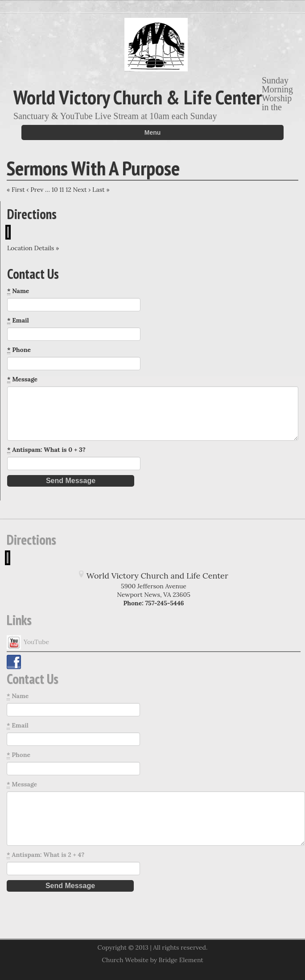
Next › (82, 190)
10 (55, 190)
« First (16, 190)
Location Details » (33, 248)
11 (62, 190)
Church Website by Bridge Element (152, 960)
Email (18, 320)
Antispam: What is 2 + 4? (45, 855)
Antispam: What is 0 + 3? (46, 450)
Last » (101, 190)
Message (22, 379)
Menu (153, 132)
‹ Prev (35, 190)
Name (18, 291)
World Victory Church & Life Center (138, 97)
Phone (19, 350)
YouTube (28, 642)
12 (68, 190)
